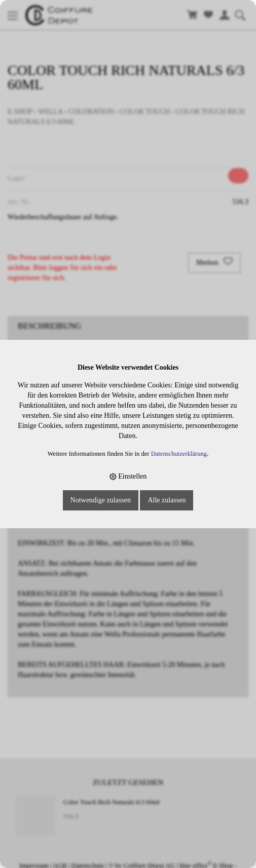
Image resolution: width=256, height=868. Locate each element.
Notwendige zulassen (101, 500)
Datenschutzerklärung (179, 454)
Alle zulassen (167, 500)
